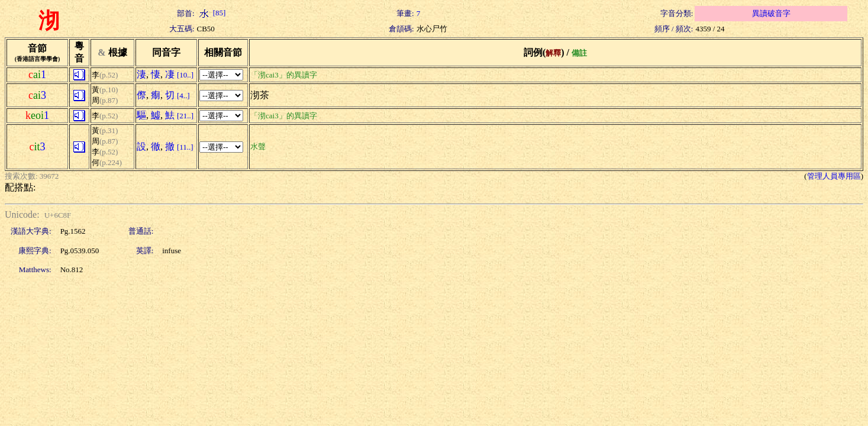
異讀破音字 (771, 13)
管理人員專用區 (834, 176)
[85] (212, 13)
